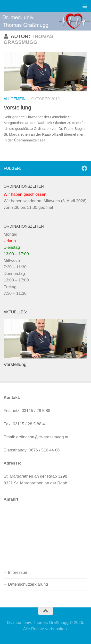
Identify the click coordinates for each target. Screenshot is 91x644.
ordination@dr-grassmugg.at (42, 437)
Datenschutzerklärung (28, 584)
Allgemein (15, 99)
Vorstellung (17, 108)
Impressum (18, 572)
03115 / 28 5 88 (36, 411)
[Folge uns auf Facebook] (84, 168)
